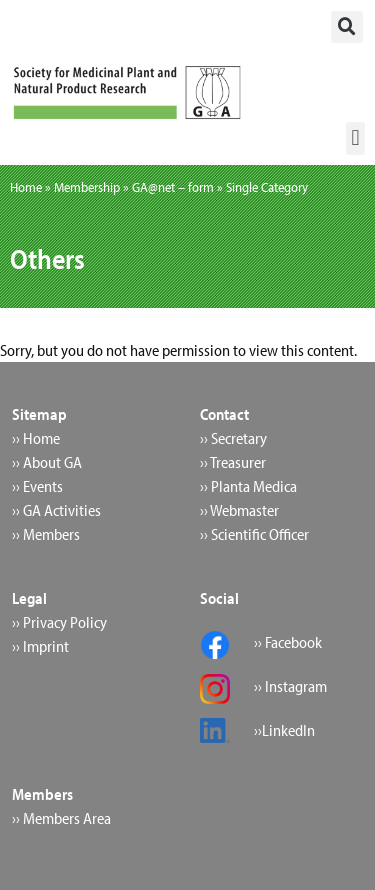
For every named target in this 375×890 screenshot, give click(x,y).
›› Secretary (233, 438)
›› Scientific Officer (254, 534)
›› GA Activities (56, 510)
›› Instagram (290, 686)
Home (26, 187)
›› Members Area (61, 818)
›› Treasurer (233, 462)
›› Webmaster (239, 510)
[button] (347, 27)
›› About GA (47, 462)
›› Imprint (40, 646)
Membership (87, 187)
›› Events (37, 486)
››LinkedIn (284, 730)
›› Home (36, 438)
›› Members (46, 534)
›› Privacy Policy (59, 622)
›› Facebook (288, 642)
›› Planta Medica (248, 486)
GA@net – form (173, 187)
